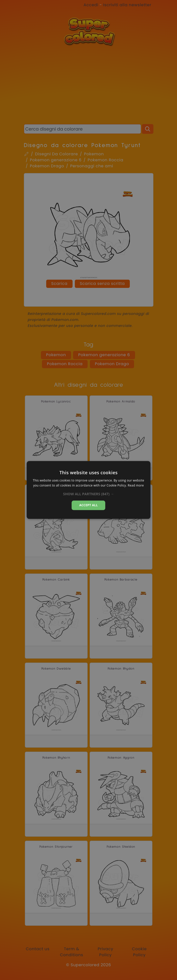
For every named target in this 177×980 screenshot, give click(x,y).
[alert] (88, 490)
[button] (88, 494)
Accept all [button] (89, 505)
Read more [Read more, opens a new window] (136, 486)
